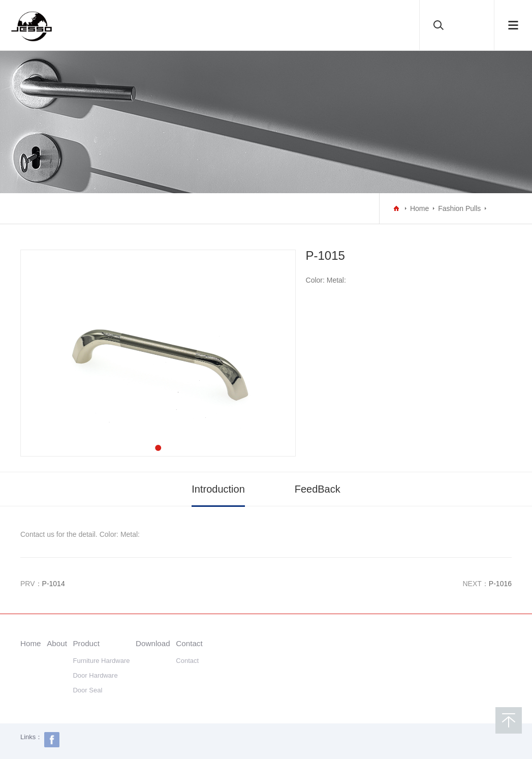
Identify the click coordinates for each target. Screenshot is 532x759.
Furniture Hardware (101, 661)
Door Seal (87, 690)
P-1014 (54, 584)
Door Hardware (95, 675)
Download (153, 643)
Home (419, 208)
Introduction (218, 489)
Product (86, 643)
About (57, 643)
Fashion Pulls (459, 208)
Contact (189, 643)
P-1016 (500, 584)
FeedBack (318, 489)
